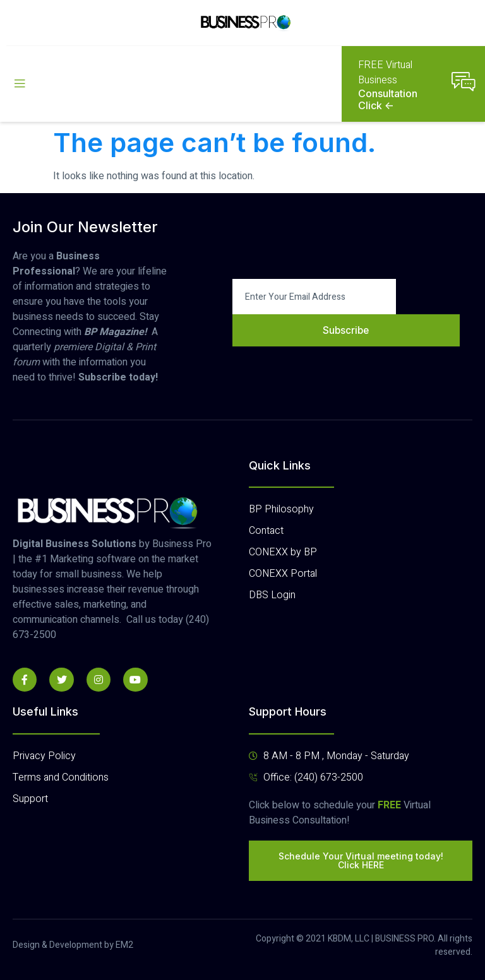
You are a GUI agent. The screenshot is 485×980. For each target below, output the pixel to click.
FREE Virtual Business (385, 73)
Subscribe (346, 330)
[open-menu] (20, 84)
